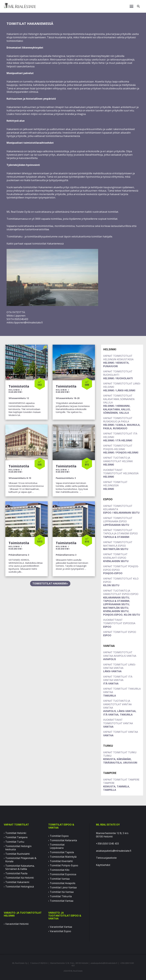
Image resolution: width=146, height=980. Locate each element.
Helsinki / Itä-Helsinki (122, 437)
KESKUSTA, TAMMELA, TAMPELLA (122, 785)
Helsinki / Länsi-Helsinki (122, 387)
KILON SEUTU (122, 582)
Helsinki (122, 461)
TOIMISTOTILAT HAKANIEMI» (50, 583)
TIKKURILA (122, 692)
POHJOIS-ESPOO (122, 570)
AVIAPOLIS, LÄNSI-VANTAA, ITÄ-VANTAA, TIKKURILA (122, 708)
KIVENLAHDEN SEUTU (122, 558)
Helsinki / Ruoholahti (122, 375)
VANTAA (122, 723)
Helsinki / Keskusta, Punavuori (122, 361)
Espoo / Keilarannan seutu (122, 509)
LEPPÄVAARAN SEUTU (122, 521)
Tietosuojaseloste (106, 858)
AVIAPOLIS (122, 656)
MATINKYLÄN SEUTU (122, 546)
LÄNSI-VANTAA (122, 668)
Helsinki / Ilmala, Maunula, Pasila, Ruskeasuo (122, 423)
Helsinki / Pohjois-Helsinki (122, 449)
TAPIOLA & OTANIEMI (122, 534)
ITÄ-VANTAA (122, 680)
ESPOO (122, 623)
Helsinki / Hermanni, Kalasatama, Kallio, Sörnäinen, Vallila (122, 404)
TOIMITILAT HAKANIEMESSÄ (30, 23)
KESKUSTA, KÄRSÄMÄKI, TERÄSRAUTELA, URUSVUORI (122, 757)
